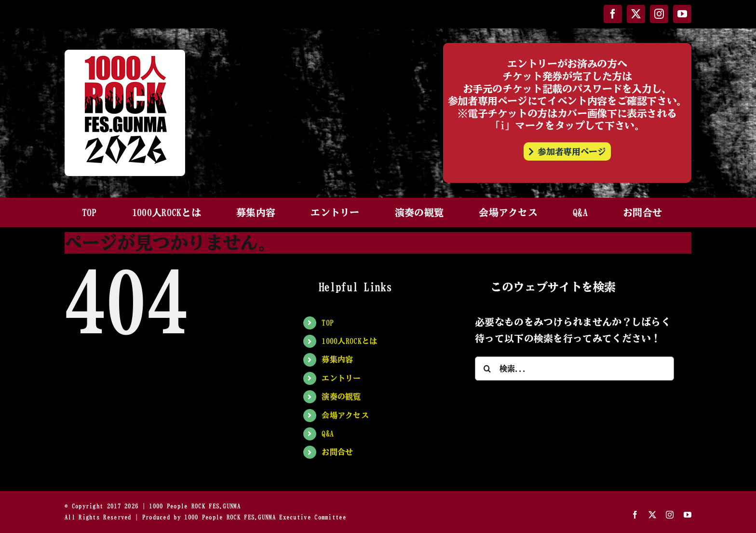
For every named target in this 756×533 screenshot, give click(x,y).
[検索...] (574, 369)
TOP (328, 323)
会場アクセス (345, 415)
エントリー (341, 378)
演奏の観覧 (341, 396)
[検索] (487, 369)
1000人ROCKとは (349, 341)
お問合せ (337, 452)
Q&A (328, 434)
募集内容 (337, 359)
